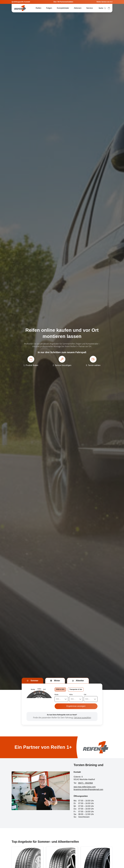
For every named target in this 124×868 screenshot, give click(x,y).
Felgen (49, 8)
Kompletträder (63, 8)
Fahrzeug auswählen (82, 718)
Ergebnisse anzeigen (76, 706)
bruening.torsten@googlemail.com (88, 789)
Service (90, 8)
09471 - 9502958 (85, 783)
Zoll (85, 695)
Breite (56, 695)
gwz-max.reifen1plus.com (85, 787)
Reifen (39, 8)
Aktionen (78, 8)
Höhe (71, 695)
